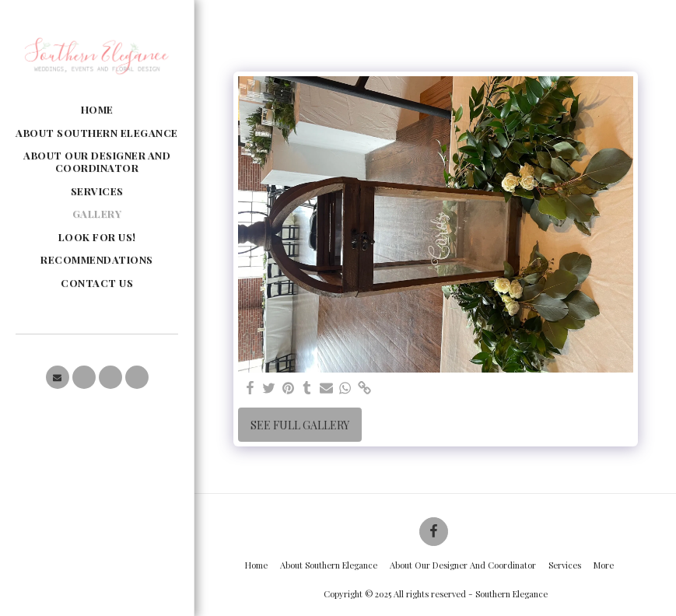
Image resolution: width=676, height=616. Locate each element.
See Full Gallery (300, 425)
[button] (58, 377)
